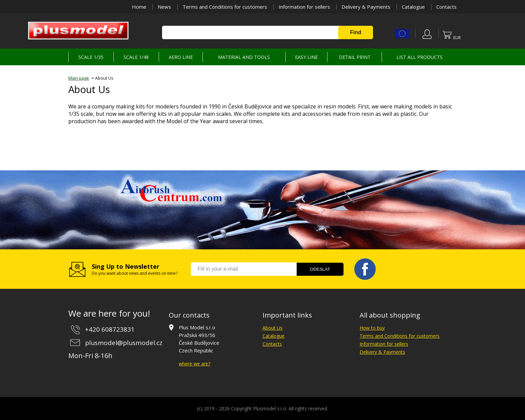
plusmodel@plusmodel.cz (124, 343)
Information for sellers (304, 7)
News (164, 7)
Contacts (446, 7)
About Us (273, 328)
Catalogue (413, 7)
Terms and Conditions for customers (225, 7)
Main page (79, 78)
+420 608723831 (110, 329)
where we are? (195, 364)
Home (139, 7)
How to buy (372, 328)
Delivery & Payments (366, 7)
